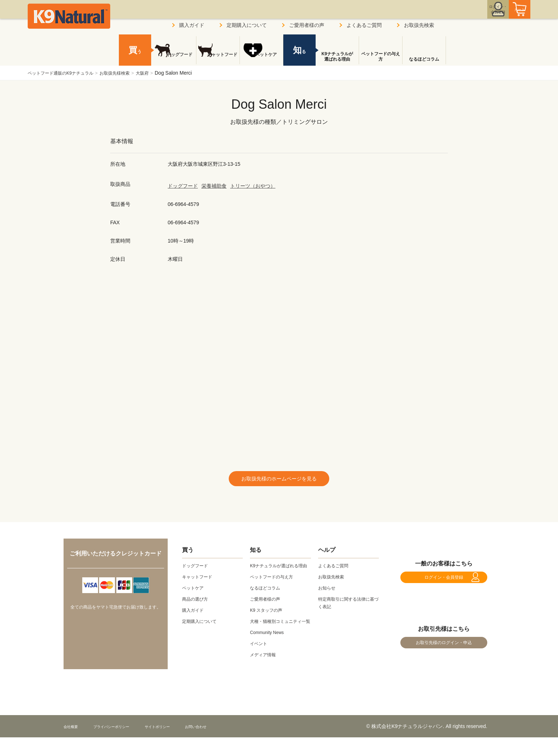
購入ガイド (192, 25)
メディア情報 (265, 673)
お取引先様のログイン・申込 (444, 658)
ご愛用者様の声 (307, 25)
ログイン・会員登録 (444, 584)
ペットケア (261, 59)
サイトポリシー (182, 745)
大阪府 (160, 73)
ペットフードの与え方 (381, 57)
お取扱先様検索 (128, 73)
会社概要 (74, 745)
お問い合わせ (230, 745)
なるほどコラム (424, 59)
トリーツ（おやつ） (253, 186)
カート (504, 15)
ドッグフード (183, 186)
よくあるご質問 (364, 25)
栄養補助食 (214, 186)
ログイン (464, 16)
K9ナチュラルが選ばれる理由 (337, 57)
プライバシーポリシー (124, 745)
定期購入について (247, 25)
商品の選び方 (197, 602)
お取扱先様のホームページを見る (279, 480)
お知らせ (328, 591)
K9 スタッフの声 (269, 621)
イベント (260, 662)
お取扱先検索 (419, 25)
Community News (270, 651)
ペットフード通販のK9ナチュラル (66, 73)
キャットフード (218, 59)
